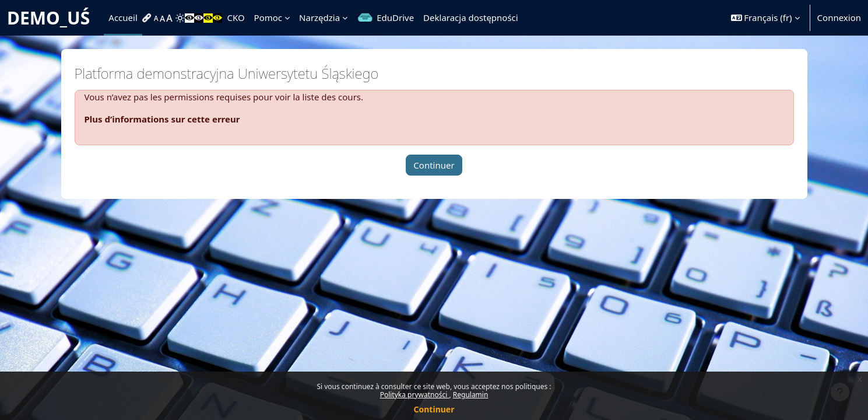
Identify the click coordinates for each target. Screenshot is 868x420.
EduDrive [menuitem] (395, 17)
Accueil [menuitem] (123, 17)
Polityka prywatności (415, 395)
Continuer (434, 409)
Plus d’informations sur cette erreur (162, 119)
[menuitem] (148, 18)
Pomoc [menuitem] (268, 17)
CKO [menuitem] (236, 17)
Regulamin (471, 395)
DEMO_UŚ (48, 18)
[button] (765, 18)
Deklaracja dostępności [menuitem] (471, 17)
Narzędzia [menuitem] (319, 17)
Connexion (839, 17)
